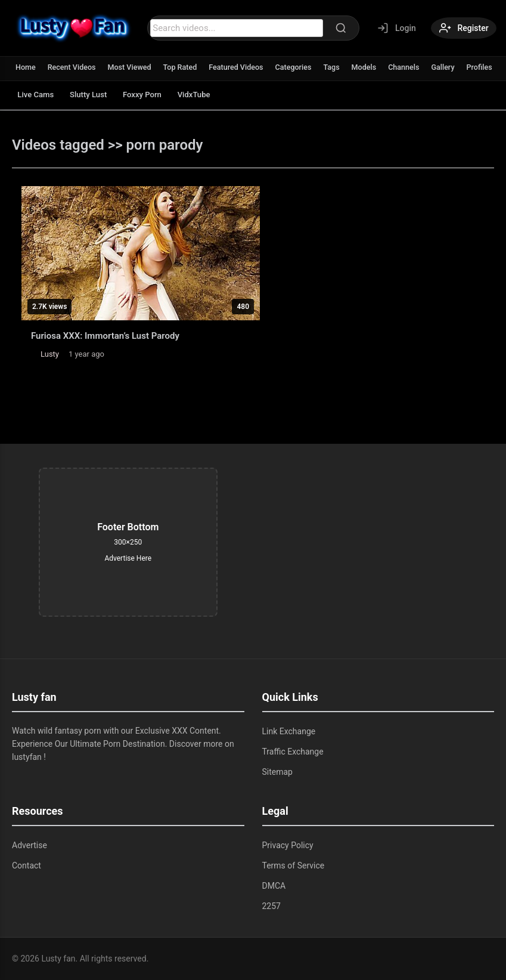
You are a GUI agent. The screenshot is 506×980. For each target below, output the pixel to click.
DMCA (274, 886)
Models (373, 68)
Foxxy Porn (156, 94)
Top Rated (184, 68)
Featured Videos (242, 68)
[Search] (334, 28)
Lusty (50, 354)
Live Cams (38, 94)
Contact (27, 865)
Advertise (30, 845)
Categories (301, 68)
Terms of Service (294, 865)
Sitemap (277, 772)
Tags (340, 68)
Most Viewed (133, 68)
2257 (271, 906)
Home (26, 68)
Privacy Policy (288, 845)
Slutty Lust (97, 94)
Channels (414, 68)
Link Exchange (289, 731)
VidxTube (214, 94)
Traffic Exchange (293, 752)
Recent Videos (73, 68)
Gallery (454, 68)
